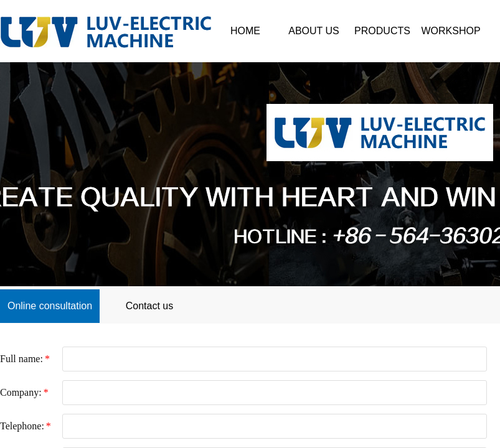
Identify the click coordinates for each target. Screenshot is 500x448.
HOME (245, 31)
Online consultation (50, 306)
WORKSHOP (450, 31)
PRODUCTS (382, 31)
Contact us (149, 306)
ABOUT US (314, 31)
